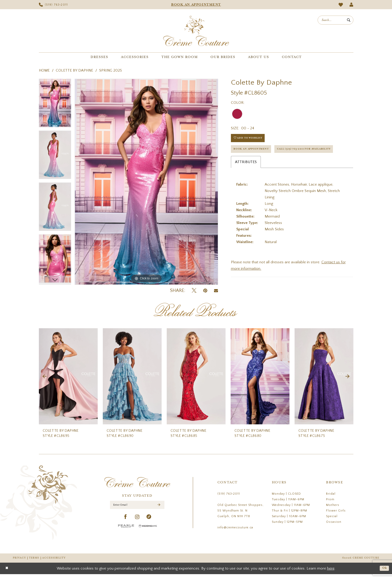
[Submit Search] (349, 20)
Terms (34, 563)
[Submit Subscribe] (159, 511)
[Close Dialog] (8, 573)
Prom (330, 504)
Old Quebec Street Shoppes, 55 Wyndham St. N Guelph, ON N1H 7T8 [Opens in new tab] (240, 515)
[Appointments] (196, 5)
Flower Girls (336, 515)
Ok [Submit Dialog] (384, 573)
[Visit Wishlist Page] (341, 5)
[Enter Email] (137, 511)
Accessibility (54, 563)
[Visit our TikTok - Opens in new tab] (149, 524)
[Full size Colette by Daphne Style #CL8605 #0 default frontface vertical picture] (146, 182)
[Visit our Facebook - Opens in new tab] (126, 524)
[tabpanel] (55, 105)
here (331, 573)
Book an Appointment (255, 152)
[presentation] (68, 381)
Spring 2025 (111, 70)
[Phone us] (53, 5)
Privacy (19, 563)
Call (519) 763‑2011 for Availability (267, 165)
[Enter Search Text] (335, 20)
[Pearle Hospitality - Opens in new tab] (126, 533)
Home (44, 70)
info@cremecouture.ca (235, 532)
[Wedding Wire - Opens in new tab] (148, 533)
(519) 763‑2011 (229, 499)
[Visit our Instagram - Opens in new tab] (137, 524)
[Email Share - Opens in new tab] (216, 291)
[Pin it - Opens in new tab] (205, 291)
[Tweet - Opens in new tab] (194, 291)
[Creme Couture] (196, 31)
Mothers (333, 510)
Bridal (331, 499)
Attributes (246, 178)
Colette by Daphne (74, 70)
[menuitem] (53, 5)
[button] (351, 5)
